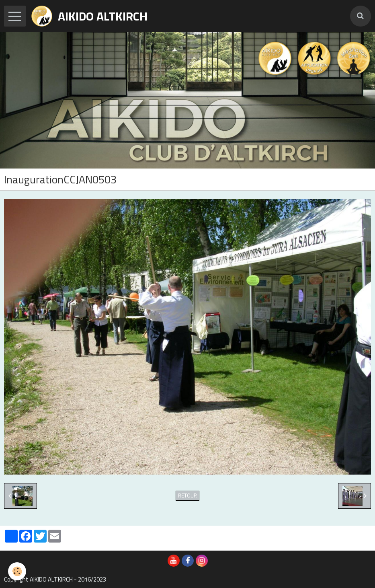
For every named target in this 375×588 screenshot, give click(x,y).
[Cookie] (17, 571)
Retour (187, 496)
